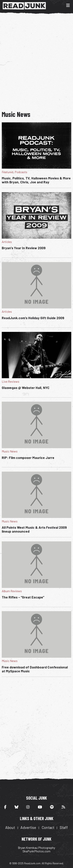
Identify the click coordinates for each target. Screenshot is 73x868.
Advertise (28, 827)
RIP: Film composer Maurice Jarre (28, 458)
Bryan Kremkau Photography (36, 848)
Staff (64, 827)
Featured (7, 172)
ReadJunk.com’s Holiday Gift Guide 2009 (33, 318)
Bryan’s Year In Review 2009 (24, 248)
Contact (48, 827)
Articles (7, 242)
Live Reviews (11, 381)
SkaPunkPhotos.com (36, 851)
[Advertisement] (36, 62)
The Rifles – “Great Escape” (23, 597)
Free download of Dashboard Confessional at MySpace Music (35, 669)
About (10, 827)
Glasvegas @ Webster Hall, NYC (26, 388)
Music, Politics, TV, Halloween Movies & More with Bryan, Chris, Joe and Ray (36, 180)
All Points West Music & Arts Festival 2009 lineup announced (34, 529)
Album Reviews (12, 591)
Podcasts (21, 172)
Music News (10, 451)
